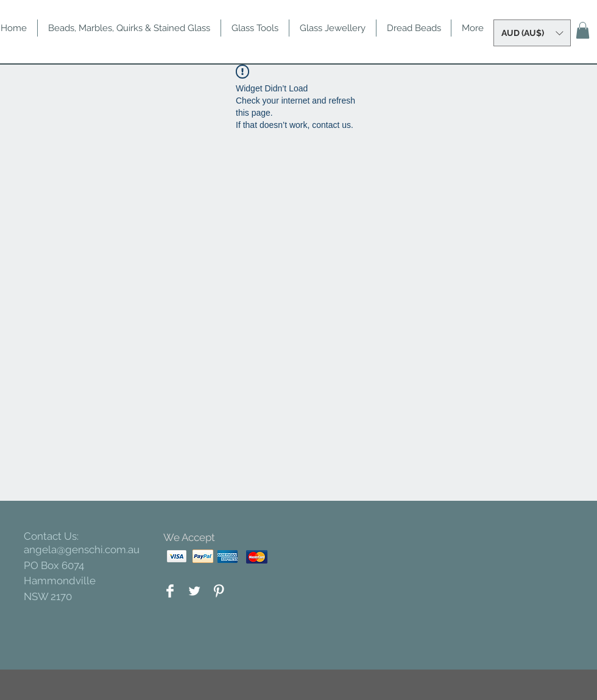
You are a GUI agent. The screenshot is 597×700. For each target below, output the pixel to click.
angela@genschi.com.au (82, 550)
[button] (532, 33)
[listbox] (532, 33)
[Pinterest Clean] (219, 591)
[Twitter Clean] (194, 591)
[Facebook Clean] (170, 591)
